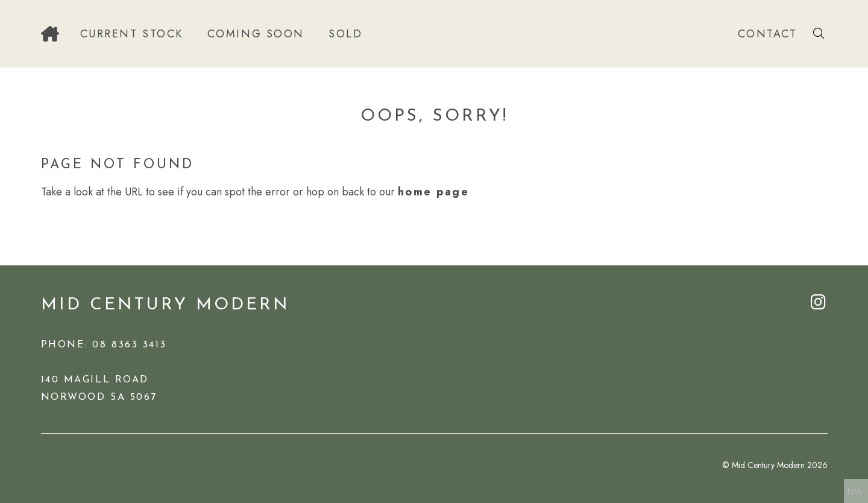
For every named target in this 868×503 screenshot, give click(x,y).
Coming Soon (256, 34)
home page (434, 192)
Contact (768, 34)
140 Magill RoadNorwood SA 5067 (99, 389)
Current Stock (132, 34)
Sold (345, 34)
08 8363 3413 (129, 345)
